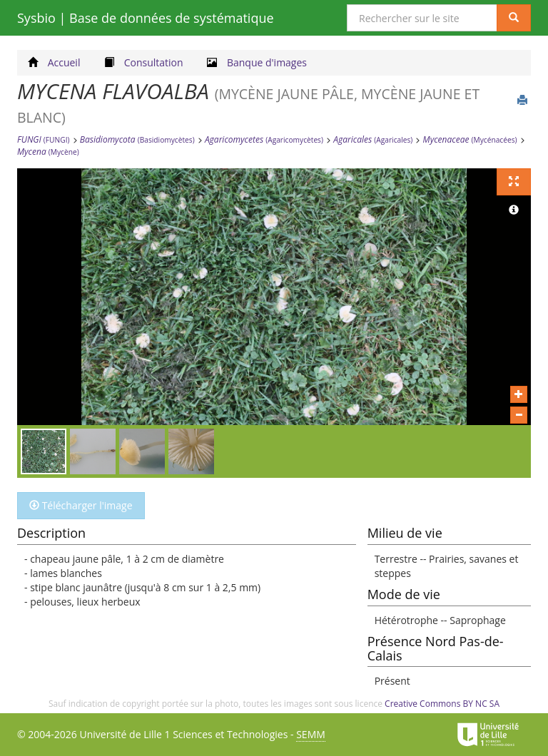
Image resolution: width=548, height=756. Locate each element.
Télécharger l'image (81, 505)
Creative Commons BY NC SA (442, 704)
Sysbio (146, 18)
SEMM (311, 734)
